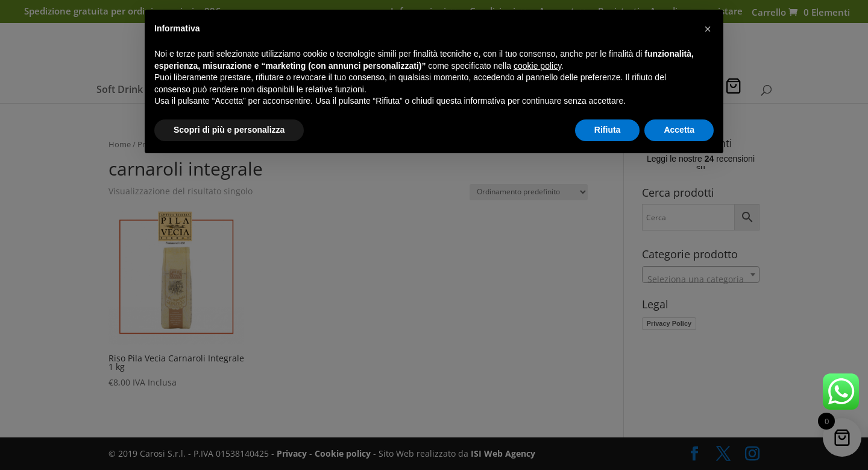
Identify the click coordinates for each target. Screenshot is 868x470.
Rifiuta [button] (608, 130)
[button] (708, 29)
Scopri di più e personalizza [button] (229, 130)
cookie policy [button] (537, 66)
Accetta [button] (679, 130)
